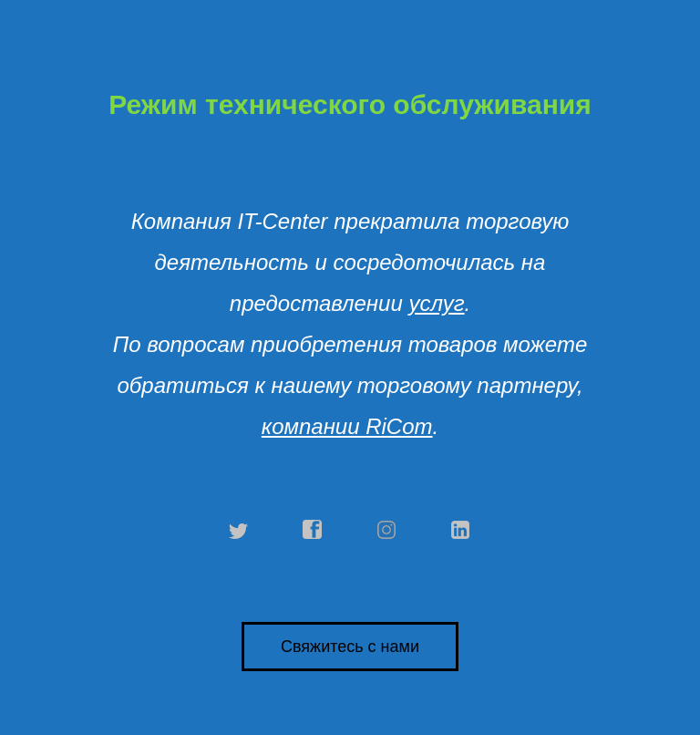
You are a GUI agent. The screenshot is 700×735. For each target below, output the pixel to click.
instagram (387, 530)
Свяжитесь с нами (350, 647)
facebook (313, 530)
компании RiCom (347, 426)
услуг (436, 303)
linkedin (461, 530)
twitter (239, 530)
